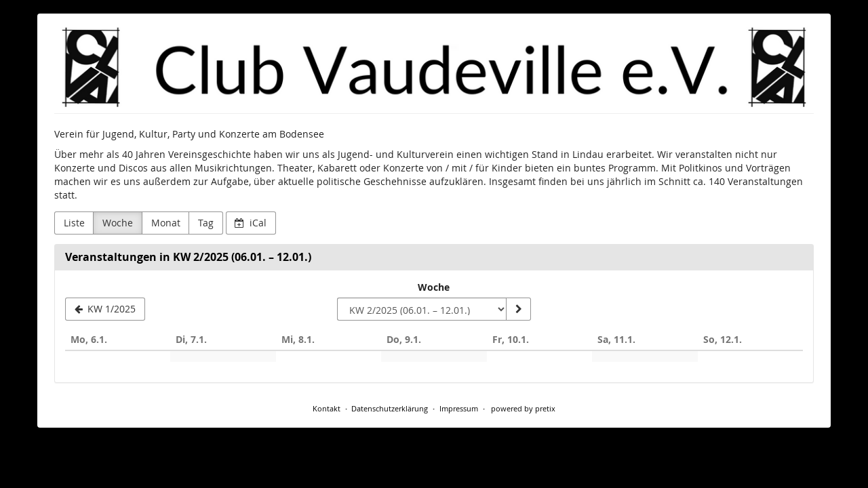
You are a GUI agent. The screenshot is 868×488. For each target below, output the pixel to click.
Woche (118, 223)
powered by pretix (523, 408)
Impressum (459, 408)
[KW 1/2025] (105, 309)
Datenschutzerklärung (390, 408)
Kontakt (327, 408)
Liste (74, 223)
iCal (251, 223)
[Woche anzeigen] (518, 309)
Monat (166, 223)
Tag (206, 223)
